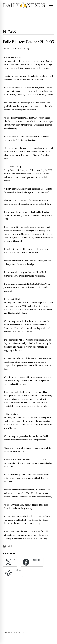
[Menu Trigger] (51, 5)
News (9, 32)
